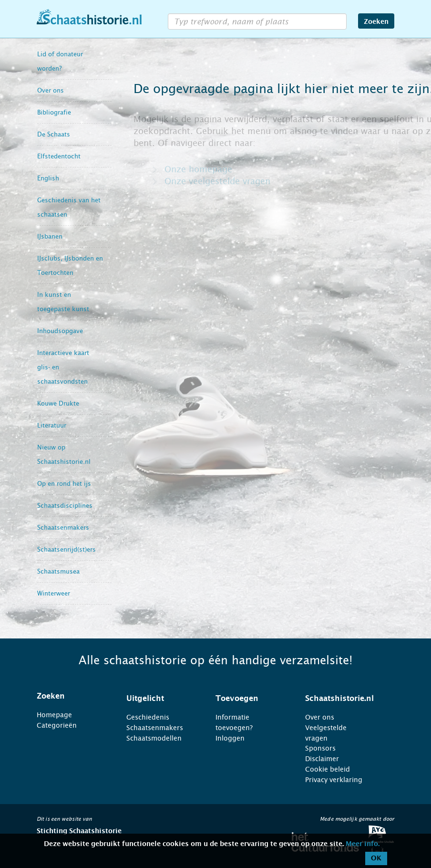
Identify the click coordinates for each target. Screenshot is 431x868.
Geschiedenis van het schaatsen (69, 207)
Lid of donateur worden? (60, 61)
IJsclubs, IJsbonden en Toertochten (70, 266)
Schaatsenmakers (63, 528)
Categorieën (57, 725)
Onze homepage (198, 169)
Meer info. (363, 844)
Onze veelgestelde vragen (217, 181)
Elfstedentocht (59, 156)
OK (376, 858)
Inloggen (230, 738)
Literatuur (52, 425)
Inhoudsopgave (60, 331)
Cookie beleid (328, 769)
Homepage (54, 715)
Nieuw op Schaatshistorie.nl (64, 455)
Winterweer (54, 593)
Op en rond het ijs (64, 484)
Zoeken (376, 22)
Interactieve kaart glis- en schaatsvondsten (63, 367)
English (48, 178)
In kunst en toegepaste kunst (63, 302)
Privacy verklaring (334, 780)
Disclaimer (322, 759)
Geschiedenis (148, 717)
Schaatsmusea (58, 571)
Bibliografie (54, 112)
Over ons (51, 90)
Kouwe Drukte (58, 403)
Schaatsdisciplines (65, 506)
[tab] (70, 696)
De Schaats (54, 134)
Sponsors (320, 748)
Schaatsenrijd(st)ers (67, 549)
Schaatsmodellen (154, 738)
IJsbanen (50, 236)
